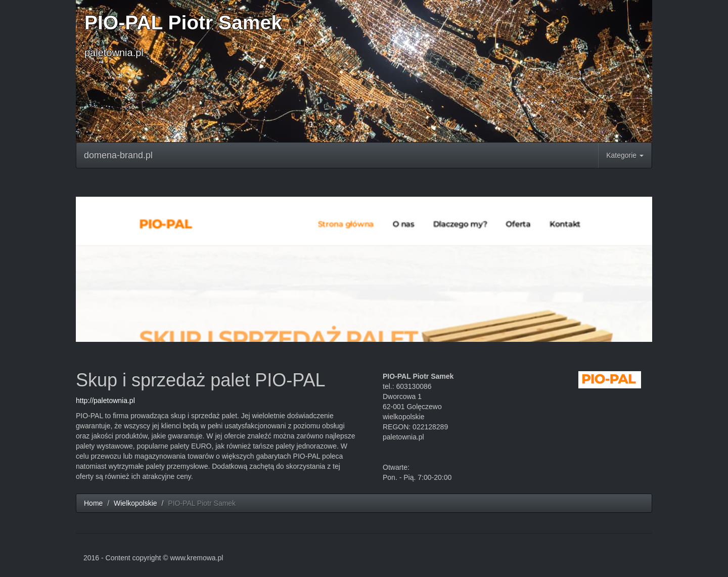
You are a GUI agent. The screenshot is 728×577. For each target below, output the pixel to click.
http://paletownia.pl (105, 401)
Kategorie (625, 155)
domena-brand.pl (118, 155)
